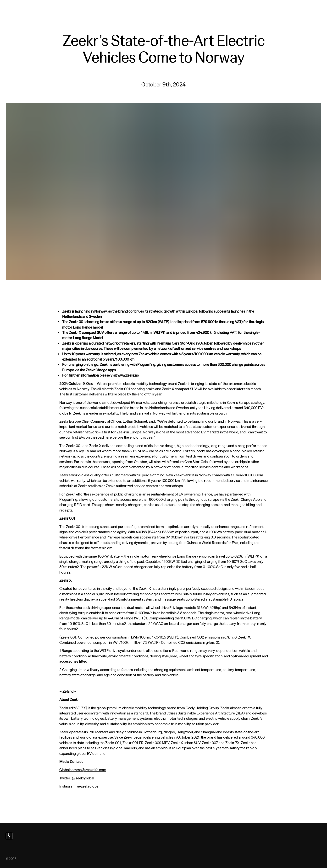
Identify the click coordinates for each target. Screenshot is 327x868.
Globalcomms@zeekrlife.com (83, 770)
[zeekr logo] (9, 836)
